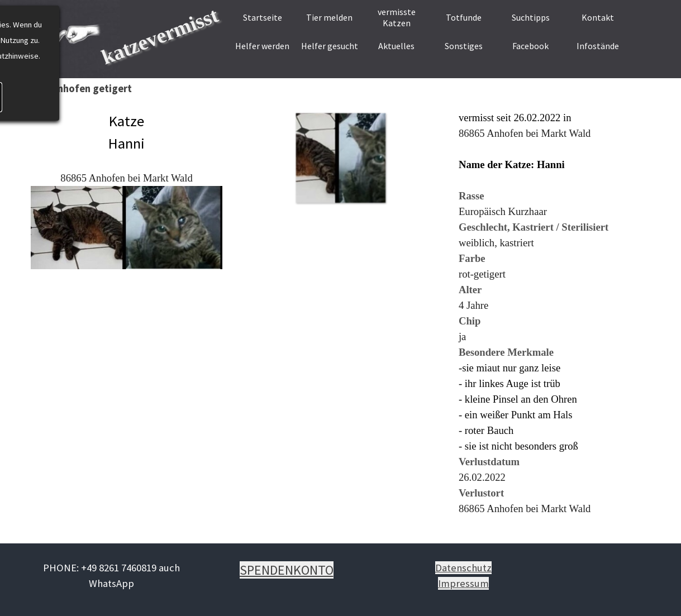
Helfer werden (262, 46)
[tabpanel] (127, 198)
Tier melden (329, 17)
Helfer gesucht (330, 46)
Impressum (463, 583)
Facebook (530, 46)
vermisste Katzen (397, 17)
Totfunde (464, 17)
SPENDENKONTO (287, 570)
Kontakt (598, 17)
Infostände (598, 46)
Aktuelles (396, 46)
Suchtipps (531, 17)
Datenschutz (463, 568)
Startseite (263, 17)
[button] (340, 158)
